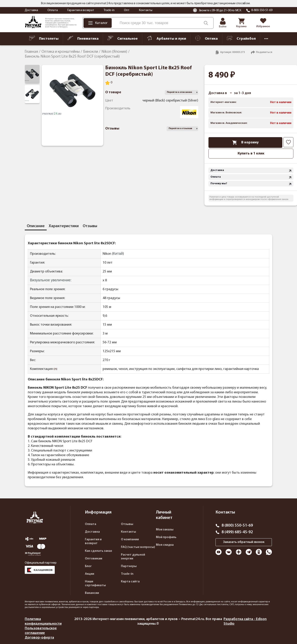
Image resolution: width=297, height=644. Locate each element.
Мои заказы (165, 530)
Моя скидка (165, 545)
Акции (90, 574)
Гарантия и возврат (81, 10)
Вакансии (92, 593)
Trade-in (109, 10)
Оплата (53, 10)
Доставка (31, 10)
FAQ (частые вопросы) (138, 547)
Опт (127, 10)
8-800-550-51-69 (262, 10)
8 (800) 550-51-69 (237, 526)
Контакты (146, 10)
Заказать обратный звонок (244, 542)
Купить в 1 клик (251, 154)
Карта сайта (130, 582)
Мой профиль (166, 537)
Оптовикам (94, 559)
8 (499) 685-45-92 (237, 532)
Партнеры (129, 566)
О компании (130, 539)
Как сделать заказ (98, 551)
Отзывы (127, 524)
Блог (88, 566)
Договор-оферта (39, 638)
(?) (55, 369)
